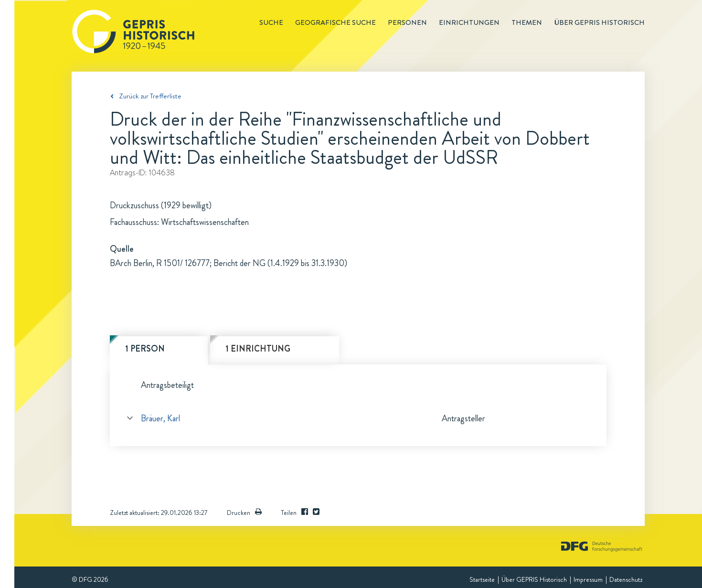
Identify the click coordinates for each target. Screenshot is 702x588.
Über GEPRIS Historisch (534, 579)
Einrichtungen (469, 22)
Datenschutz (626, 579)
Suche (271, 22)
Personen (407, 22)
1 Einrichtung (258, 349)
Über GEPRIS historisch (599, 22)
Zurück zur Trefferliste (150, 96)
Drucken (244, 513)
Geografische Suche (335, 22)
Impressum (588, 579)
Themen (527, 22)
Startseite (482, 579)
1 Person (145, 349)
